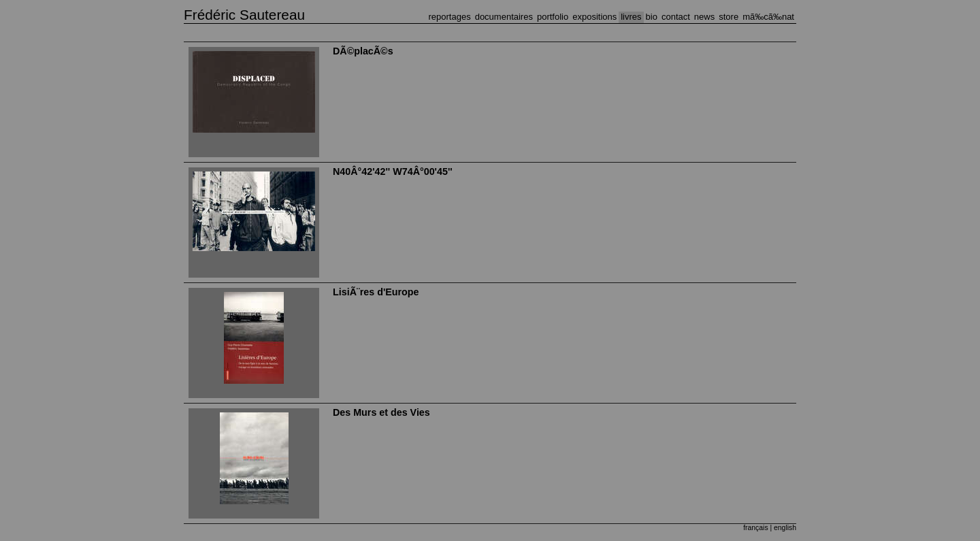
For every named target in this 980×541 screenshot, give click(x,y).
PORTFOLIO (553, 17)
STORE (729, 17)
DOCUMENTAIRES (504, 17)
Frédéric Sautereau (244, 15)
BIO (652, 17)
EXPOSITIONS (594, 17)
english (785, 528)
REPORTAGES (450, 17)
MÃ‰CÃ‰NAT (768, 17)
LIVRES (631, 17)
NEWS (704, 17)
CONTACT (676, 17)
